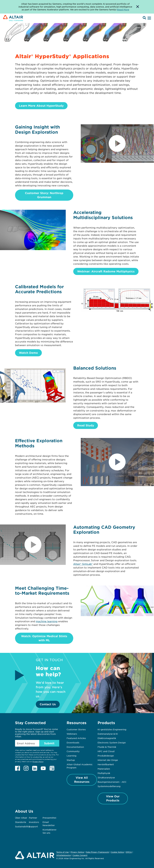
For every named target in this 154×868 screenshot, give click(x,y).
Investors (34, 822)
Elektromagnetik (107, 738)
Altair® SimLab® (83, 564)
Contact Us (48, 704)
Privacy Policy (38, 761)
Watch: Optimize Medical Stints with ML (44, 638)
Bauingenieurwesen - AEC (112, 782)
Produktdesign (106, 756)
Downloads (73, 742)
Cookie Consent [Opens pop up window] (80, 855)
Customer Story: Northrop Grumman (44, 195)
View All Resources (82, 780)
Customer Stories (76, 729)
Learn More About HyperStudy (41, 106)
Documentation (75, 747)
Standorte (21, 822)
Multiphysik (104, 773)
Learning (72, 756)
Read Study (86, 425)
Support (33, 826)
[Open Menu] (149, 18)
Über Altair (21, 818)
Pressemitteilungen (53, 818)
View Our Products (113, 798)
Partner (33, 818)
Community (73, 751)
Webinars (72, 734)
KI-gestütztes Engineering (112, 729)
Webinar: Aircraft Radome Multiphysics (106, 271)
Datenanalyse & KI (108, 734)
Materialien (104, 769)
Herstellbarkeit (106, 764)
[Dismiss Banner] (138, 7)
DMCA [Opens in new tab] (129, 852)
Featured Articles (76, 738)
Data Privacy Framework (97, 852)
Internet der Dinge (108, 760)
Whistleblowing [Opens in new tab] (63, 855)
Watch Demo (28, 353)
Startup (71, 760)
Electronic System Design (112, 742)
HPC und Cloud (106, 751)
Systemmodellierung (109, 786)
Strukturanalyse (106, 777)
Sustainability (22, 826)
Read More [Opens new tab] (123, 9)
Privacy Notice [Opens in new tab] (77, 852)
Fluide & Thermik (107, 747)
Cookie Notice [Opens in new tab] (117, 852)
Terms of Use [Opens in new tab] (62, 852)
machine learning (47, 621)
